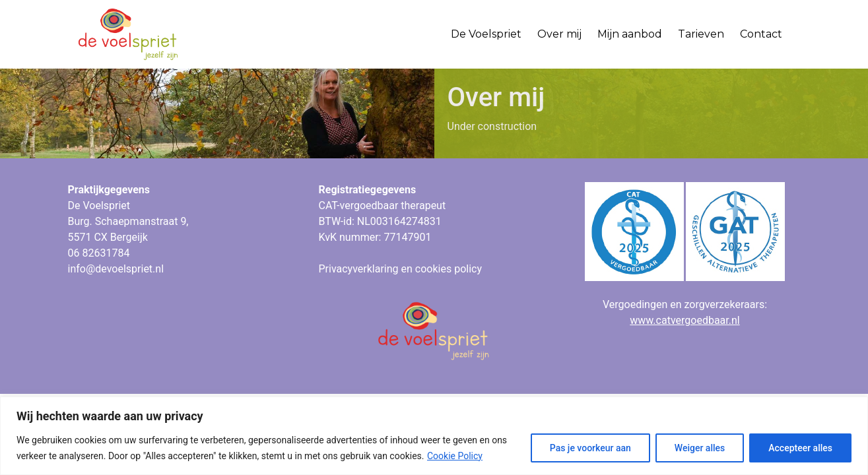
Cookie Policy (455, 456)
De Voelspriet (486, 34)
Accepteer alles (800, 448)
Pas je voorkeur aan (590, 448)
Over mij (559, 34)
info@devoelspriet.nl (116, 269)
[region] (434, 436)
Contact (761, 34)
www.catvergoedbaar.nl (684, 320)
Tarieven (701, 34)
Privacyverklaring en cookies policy (401, 269)
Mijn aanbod (630, 34)
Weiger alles (700, 448)
